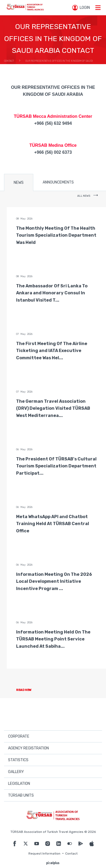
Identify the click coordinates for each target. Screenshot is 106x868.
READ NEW (28, 690)
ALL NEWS (88, 196)
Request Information (44, 854)
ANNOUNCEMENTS (58, 182)
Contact (71, 854)
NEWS (19, 183)
